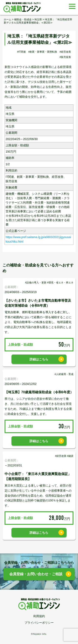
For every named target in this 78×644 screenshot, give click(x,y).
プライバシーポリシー (39, 623)
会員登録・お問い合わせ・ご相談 (36, 574)
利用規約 (39, 616)
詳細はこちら (39, 359)
